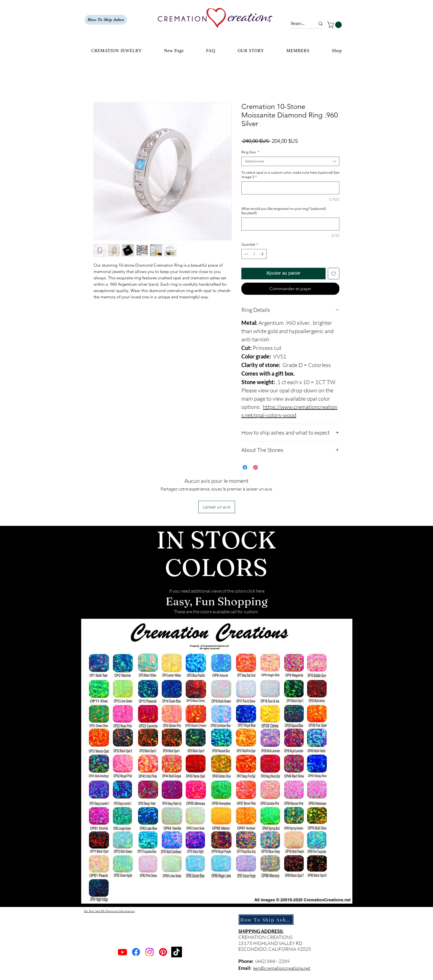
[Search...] (299, 24)
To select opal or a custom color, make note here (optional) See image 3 (290, 175)
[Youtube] (122, 952)
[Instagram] (150, 952)
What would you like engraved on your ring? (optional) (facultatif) (283, 211)
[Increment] (263, 254)
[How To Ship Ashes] (106, 20)
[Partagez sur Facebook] (245, 467)
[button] (335, 25)
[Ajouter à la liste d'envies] (334, 274)
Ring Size (250, 152)
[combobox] (290, 161)
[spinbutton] (254, 254)
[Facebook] (136, 952)
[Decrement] (245, 254)
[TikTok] (177, 952)
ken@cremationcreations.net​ (282, 968)
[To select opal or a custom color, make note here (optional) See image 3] (290, 188)
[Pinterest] (163, 952)
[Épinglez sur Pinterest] (255, 467)
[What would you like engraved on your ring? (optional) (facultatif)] (290, 224)
